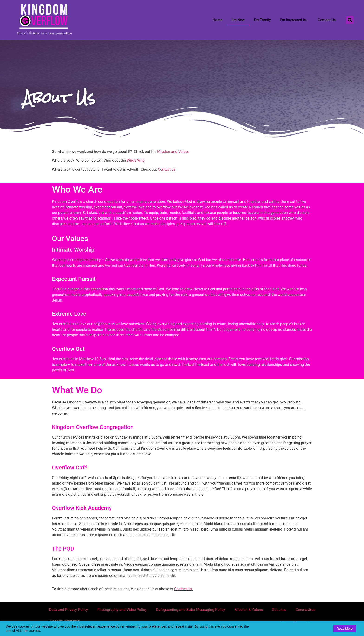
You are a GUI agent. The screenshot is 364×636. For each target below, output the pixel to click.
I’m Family (262, 20)
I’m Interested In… (294, 20)
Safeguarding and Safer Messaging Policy (191, 610)
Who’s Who (136, 160)
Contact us (167, 169)
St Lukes (279, 610)
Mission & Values (249, 610)
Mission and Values (173, 152)
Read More (345, 629)
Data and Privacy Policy (68, 610)
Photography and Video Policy (122, 610)
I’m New (238, 20)
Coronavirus (305, 610)
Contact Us (327, 20)
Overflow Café (70, 468)
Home (218, 20)
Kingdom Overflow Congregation (93, 427)
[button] (350, 20)
